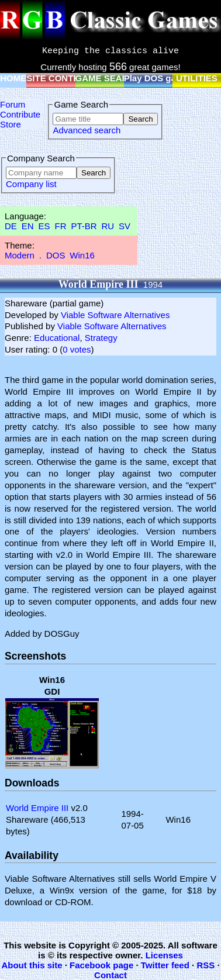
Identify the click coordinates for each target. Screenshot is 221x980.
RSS (206, 965)
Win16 (82, 255)
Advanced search (87, 130)
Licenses (164, 955)
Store (11, 124)
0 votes (77, 349)
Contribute (20, 114)
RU (108, 226)
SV (125, 226)
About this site (32, 965)
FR (60, 226)
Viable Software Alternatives (115, 315)
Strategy (101, 338)
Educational (57, 338)
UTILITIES (197, 78)
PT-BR (84, 226)
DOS (56, 255)
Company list (31, 184)
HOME (13, 78)
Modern (20, 255)
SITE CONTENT (58, 78)
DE (11, 226)
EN (28, 226)
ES (44, 226)
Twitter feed (165, 965)
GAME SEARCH (108, 78)
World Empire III (37, 808)
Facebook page (101, 965)
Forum (13, 104)
